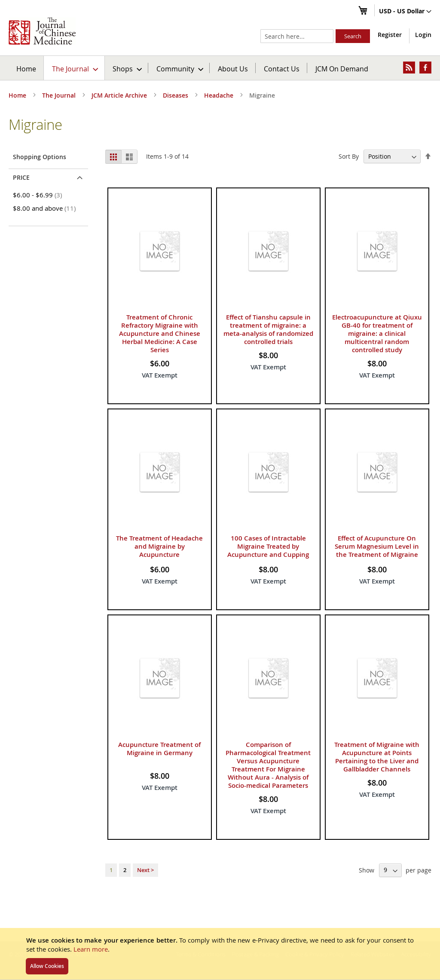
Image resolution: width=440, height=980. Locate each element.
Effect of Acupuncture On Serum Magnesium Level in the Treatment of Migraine (377, 546)
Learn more (91, 949)
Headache (220, 95)
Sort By (349, 156)
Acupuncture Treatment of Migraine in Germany (159, 749)
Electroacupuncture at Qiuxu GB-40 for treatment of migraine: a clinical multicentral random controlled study (377, 333)
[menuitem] (75, 68)
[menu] (220, 68)
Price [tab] (21, 177)
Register (390, 35)
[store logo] (42, 31)
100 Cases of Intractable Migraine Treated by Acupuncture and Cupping (268, 546)
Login (423, 35)
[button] (405, 12)
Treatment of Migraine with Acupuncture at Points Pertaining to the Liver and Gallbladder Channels (377, 757)
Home (26, 69)
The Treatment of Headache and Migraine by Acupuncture (159, 546)
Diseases (176, 95)
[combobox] (297, 36)
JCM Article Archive (120, 95)
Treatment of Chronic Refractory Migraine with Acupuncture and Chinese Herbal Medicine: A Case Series (160, 333)
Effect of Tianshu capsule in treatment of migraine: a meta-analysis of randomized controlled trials (268, 329)
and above (46, 208)
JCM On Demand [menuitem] (342, 69)
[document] (220, 954)
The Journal (60, 95)
